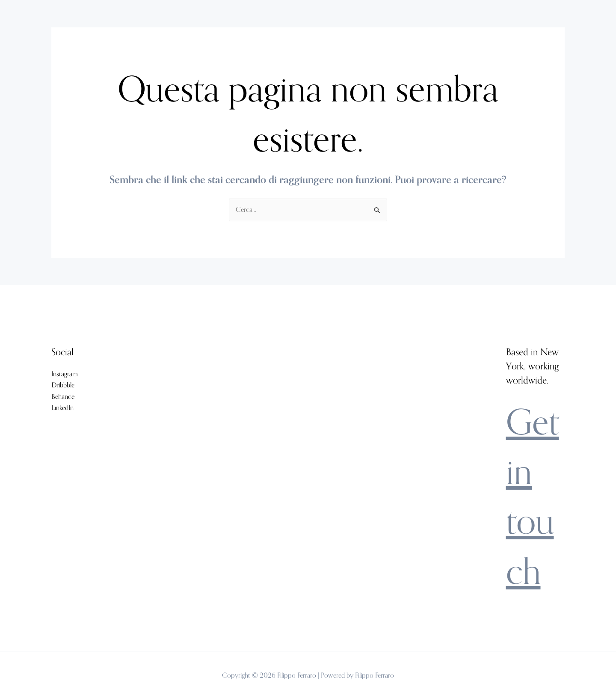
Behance (63, 397)
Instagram (65, 374)
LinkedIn (62, 408)
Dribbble (63, 385)
